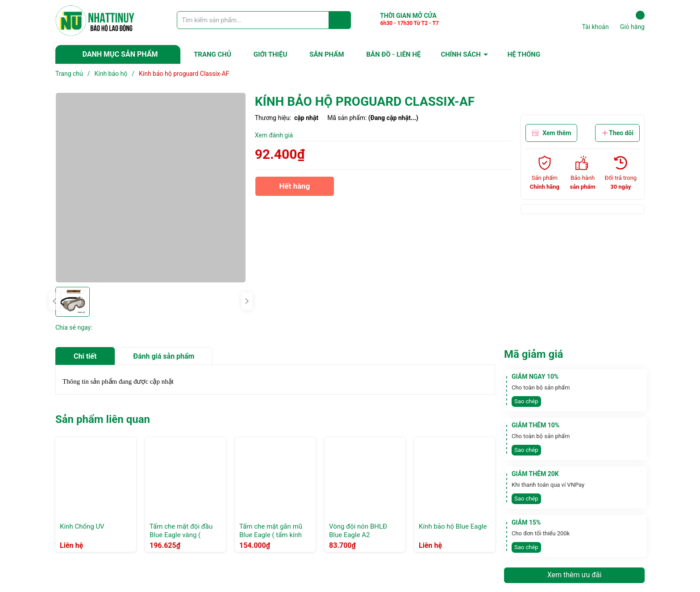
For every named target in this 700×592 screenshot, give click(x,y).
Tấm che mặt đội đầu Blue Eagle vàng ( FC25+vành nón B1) (181, 535)
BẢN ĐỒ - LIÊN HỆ (394, 54)
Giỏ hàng (632, 21)
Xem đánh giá (274, 135)
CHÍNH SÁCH (460, 54)
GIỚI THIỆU (270, 54)
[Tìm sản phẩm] (264, 20)
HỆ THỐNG (524, 54)
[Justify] (340, 20)
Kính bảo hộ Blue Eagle (453, 526)
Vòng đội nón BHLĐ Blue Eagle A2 (358, 531)
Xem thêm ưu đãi (575, 575)
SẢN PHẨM (327, 54)
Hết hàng (295, 189)
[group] (151, 188)
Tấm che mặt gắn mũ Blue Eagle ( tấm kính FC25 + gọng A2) (271, 535)
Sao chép (526, 401)
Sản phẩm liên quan (103, 419)
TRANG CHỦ (212, 54)
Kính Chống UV (82, 526)
